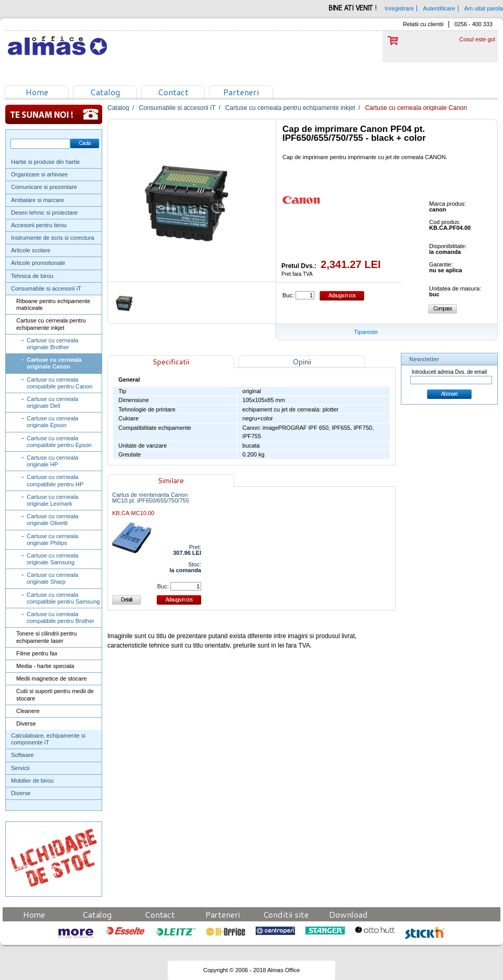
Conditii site (286, 914)
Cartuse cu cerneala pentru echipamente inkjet (51, 324)
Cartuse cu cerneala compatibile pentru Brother (61, 617)
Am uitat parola (484, 8)
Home (37, 92)
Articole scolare (31, 250)
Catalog (105, 92)
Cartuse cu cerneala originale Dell (52, 402)
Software (22, 755)
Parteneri (241, 92)
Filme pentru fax (37, 653)
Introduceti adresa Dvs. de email (449, 372)
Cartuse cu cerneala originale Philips (52, 539)
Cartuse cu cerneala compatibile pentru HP (55, 480)
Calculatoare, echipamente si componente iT (48, 739)
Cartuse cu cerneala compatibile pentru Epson (59, 442)
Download (348, 914)
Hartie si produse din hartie (45, 162)
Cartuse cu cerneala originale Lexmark (52, 500)
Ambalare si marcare (37, 200)
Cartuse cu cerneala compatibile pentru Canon (59, 383)
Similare (171, 481)
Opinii (302, 362)
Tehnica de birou (32, 276)
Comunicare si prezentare (44, 187)
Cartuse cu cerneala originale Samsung (52, 559)
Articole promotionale (38, 263)
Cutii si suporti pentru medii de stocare (55, 694)
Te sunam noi (54, 114)
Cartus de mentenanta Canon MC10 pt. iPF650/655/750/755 (151, 498)
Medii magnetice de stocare (52, 678)
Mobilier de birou (32, 781)
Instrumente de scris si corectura (53, 238)
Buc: (288, 295)
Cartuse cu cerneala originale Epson (52, 422)
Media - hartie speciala (45, 666)
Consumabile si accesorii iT (46, 288)
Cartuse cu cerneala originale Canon (54, 363)
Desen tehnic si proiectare (44, 213)
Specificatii (171, 362)
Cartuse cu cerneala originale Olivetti (52, 520)
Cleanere (28, 711)
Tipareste (366, 332)
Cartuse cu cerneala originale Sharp (52, 578)
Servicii (20, 768)
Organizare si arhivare (39, 174)
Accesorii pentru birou (39, 225)
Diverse (26, 723)
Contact (173, 92)
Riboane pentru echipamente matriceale (53, 304)
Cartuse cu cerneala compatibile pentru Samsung (63, 598)
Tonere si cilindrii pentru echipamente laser (47, 637)
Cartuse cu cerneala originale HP (52, 461)
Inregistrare (399, 8)
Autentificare (439, 8)
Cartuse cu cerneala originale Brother (52, 344)
